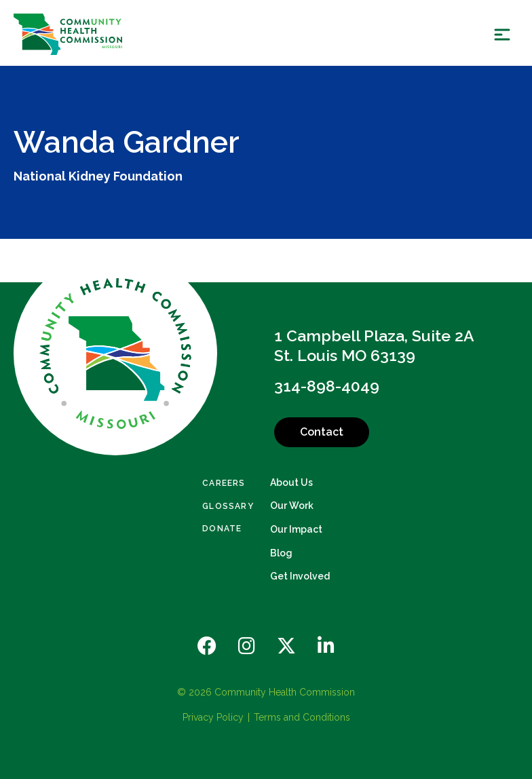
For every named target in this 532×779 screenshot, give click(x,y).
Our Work (292, 506)
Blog (281, 553)
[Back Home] (68, 34)
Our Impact (296, 529)
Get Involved (300, 576)
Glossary (228, 506)
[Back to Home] (115, 354)
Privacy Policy (213, 717)
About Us (291, 482)
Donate (222, 529)
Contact (322, 432)
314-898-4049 (327, 386)
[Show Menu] (502, 34)
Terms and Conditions (302, 717)
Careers (224, 483)
